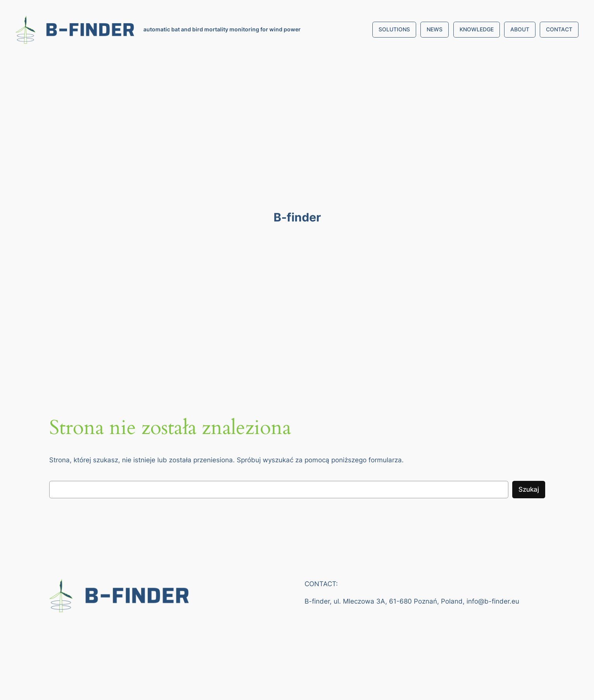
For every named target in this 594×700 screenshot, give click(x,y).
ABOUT (520, 29)
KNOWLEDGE (477, 29)
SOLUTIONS (394, 29)
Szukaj (529, 489)
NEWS (435, 29)
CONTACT (559, 29)
